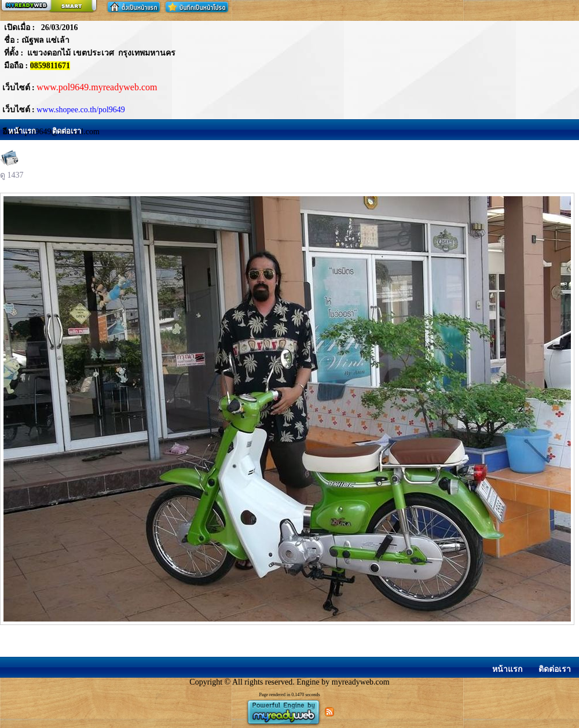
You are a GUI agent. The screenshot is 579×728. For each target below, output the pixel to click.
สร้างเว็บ (49, 6)
